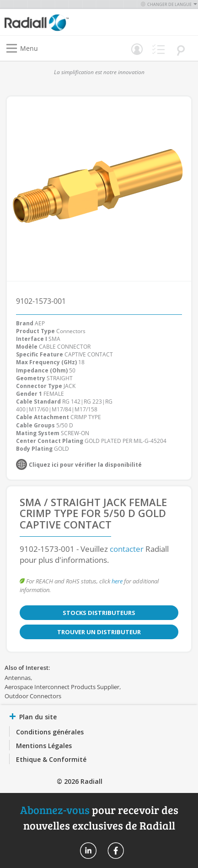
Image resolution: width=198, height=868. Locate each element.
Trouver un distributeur (99, 632)
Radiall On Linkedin (88, 851)
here (117, 581)
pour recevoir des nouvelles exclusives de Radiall (99, 817)
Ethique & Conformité (51, 759)
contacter (127, 549)
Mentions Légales (44, 746)
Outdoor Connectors (33, 696)
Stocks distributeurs (99, 613)
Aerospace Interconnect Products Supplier (62, 687)
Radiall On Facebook (116, 851)
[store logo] (54, 22)
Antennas (18, 678)
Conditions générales (50, 732)
